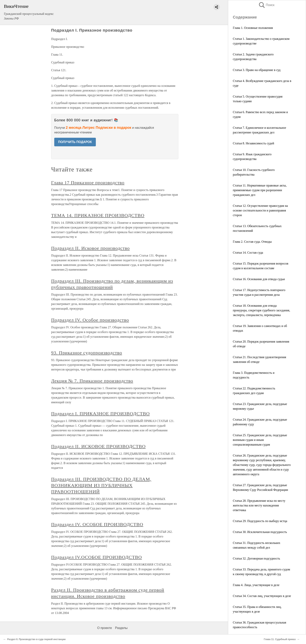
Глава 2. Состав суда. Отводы (252, 242)
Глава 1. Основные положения (253, 28)
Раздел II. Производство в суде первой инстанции (36, 639)
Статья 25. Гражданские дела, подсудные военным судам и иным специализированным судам (260, 440)
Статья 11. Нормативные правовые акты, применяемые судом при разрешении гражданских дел (260, 190)
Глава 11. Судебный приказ (280, 639)
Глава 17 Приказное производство (88, 183)
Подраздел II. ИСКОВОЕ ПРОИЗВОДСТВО (98, 446)
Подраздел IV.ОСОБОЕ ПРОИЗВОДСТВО (97, 557)
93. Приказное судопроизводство (87, 353)
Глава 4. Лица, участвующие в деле (256, 585)
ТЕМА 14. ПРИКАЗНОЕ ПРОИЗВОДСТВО (98, 215)
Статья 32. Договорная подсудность (256, 558)
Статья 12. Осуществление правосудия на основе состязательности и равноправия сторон (260, 210)
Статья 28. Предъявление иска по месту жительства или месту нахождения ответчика (259, 505)
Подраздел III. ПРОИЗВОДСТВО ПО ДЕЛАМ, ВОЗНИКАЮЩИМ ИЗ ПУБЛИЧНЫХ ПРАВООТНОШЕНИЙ (101, 485)
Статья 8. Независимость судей (254, 143)
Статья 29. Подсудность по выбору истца (260, 521)
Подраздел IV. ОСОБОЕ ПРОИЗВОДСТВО (97, 524)
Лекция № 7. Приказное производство (92, 381)
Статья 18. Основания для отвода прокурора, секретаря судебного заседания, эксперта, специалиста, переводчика (261, 310)
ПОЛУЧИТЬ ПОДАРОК (75, 142)
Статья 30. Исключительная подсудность (260, 532)
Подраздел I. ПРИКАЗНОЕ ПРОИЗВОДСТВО (100, 414)
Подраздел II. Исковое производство (90, 248)
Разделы (121, 628)
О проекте (105, 628)
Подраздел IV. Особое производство (90, 320)
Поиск (266, 5)
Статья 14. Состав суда (248, 253)
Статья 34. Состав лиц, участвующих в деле (262, 596)
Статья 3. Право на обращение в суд (257, 70)
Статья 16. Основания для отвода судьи (259, 279)
